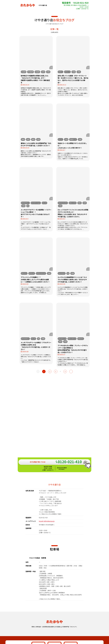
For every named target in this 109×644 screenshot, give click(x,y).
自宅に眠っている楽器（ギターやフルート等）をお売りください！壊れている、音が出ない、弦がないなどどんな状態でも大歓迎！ (73, 79)
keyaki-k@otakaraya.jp (47, 467)
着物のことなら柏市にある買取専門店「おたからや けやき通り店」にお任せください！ (36, 144)
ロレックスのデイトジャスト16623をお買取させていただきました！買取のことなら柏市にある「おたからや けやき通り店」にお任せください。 (73, 213)
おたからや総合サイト (54, 629)
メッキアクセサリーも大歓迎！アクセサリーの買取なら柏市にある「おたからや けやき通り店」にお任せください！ (36, 346)
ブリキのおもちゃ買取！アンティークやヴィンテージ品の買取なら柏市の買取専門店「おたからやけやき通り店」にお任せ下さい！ (73, 349)
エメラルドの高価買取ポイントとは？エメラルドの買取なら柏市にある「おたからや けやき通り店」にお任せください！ (72, 279)
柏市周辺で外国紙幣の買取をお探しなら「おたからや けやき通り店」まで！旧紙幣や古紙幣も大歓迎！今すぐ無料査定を (35, 79)
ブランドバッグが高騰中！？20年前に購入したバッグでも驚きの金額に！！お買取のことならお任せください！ (35, 279)
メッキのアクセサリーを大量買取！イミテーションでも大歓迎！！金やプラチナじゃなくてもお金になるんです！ (36, 213)
